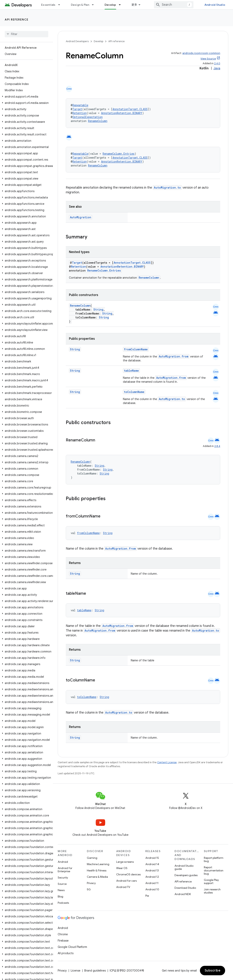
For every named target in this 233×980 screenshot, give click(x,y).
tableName (131, 371)
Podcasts (63, 903)
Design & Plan (80, 5)
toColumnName (134, 392)
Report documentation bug (214, 870)
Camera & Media (97, 877)
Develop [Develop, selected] (110, 5)
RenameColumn (98, 121)
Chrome (63, 934)
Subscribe (213, 971)
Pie (147, 896)
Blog (60, 896)
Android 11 (152, 883)
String (98, 309)
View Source (208, 59)
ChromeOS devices (128, 874)
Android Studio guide (184, 867)
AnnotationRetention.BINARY (122, 113)
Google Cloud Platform (72, 947)
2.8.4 (217, 446)
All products (66, 953)
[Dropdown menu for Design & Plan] (95, 5)
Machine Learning (98, 864)
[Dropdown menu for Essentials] (61, 5)
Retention (80, 113)
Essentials (48, 5)
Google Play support (211, 881)
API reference (17, 20)
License (76, 971)
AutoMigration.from (174, 356)
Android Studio (215, 5)
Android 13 (152, 870)
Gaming (92, 858)
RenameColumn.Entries (119, 154)
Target (77, 109)
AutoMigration (81, 217)
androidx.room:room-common (201, 53)
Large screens (125, 862)
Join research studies (212, 891)
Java (217, 68)
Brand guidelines (95, 971)
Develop (98, 41)
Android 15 (152, 858)
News (61, 890)
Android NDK (183, 894)
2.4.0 (217, 63)
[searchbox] (26, 34)
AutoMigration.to (167, 188)
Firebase (63, 941)
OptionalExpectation (88, 117)
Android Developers (77, 41)
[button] (26, 97)
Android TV (123, 887)
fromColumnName (136, 349)
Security (63, 878)
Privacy (91, 883)
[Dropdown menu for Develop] (122, 5)
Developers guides (186, 875)
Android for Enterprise (65, 870)
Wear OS (122, 868)
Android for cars (126, 881)
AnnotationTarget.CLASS (130, 109)
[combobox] (174, 5)
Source (62, 884)
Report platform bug (214, 859)
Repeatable (80, 105)
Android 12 (152, 877)
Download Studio (185, 888)
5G (89, 889)
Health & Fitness (97, 870)
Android (63, 862)
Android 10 (152, 889)
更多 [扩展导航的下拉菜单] (134, 5)
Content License (167, 762)
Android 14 (152, 864)
